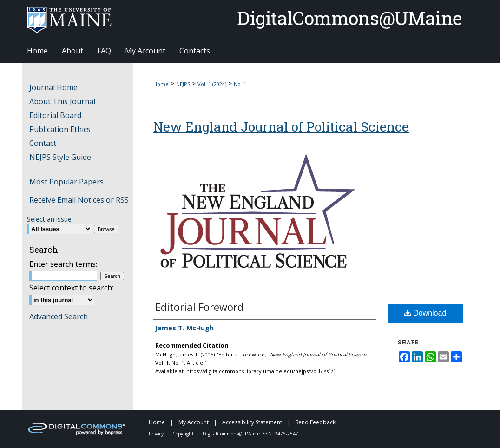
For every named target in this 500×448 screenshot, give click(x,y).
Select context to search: (71, 288)
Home (161, 84)
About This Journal (62, 101)
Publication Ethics (60, 129)
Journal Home (53, 87)
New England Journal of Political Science (281, 127)
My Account (194, 422)
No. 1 (240, 84)
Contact (43, 143)
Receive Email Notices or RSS (79, 200)
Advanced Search (59, 316)
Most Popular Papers (66, 182)
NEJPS (183, 84)
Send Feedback (316, 422)
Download (425, 313)
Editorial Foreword (199, 307)
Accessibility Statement (253, 422)
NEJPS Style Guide (60, 157)
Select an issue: (50, 219)
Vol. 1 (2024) (212, 84)
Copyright (184, 434)
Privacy (157, 434)
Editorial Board (55, 115)
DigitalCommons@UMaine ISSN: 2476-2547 (250, 434)
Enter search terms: (63, 264)
